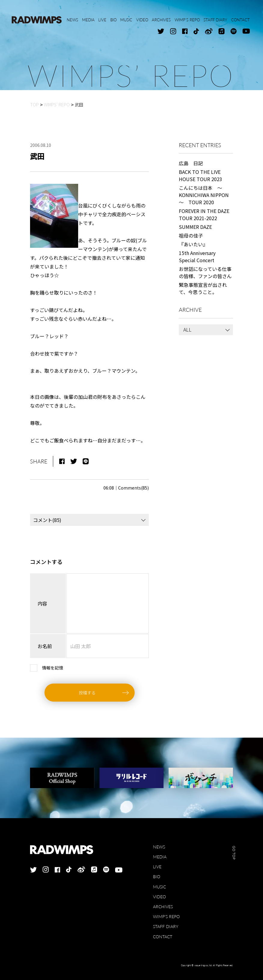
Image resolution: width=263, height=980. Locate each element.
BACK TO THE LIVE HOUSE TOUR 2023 (200, 175)
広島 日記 (191, 163)
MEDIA (160, 857)
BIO (157, 877)
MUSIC (159, 887)
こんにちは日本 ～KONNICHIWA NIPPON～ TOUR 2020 (204, 195)
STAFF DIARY (166, 926)
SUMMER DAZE (195, 227)
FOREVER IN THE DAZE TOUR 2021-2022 (204, 214)
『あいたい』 (193, 244)
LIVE (157, 867)
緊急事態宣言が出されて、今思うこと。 (203, 288)
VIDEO (159, 897)
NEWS (159, 847)
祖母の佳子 (191, 235)
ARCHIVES (163, 907)
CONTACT (163, 937)
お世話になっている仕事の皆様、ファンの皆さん (205, 272)
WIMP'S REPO (166, 916)
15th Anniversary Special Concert (197, 256)
